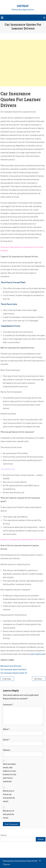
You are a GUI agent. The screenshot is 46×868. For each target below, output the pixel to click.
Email (6, 740)
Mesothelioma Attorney (11, 666)
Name (6, 729)
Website (7, 750)
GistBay (23, 6)
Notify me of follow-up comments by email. (9, 796)
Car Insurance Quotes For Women (40, 679)
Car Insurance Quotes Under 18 (14, 673)
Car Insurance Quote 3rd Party (13, 669)
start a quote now (38, 654)
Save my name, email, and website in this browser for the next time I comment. (10, 773)
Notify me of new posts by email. (8, 814)
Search (3, 835)
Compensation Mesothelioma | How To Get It (28, 539)
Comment (8, 705)
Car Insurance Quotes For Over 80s (9, 679)
